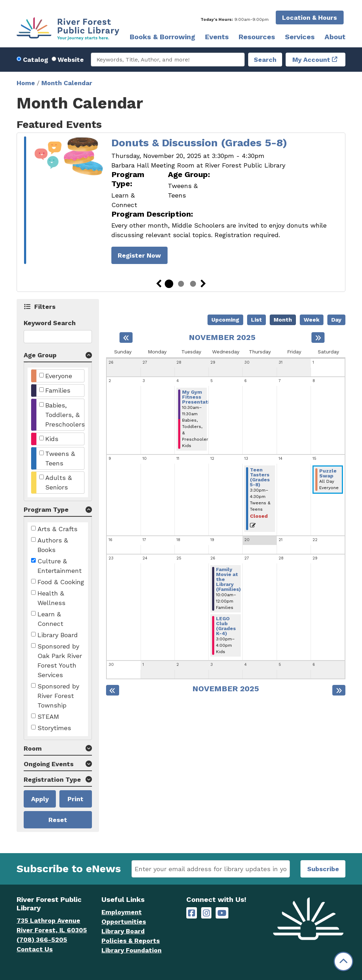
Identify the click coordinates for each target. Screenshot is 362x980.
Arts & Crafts (57, 529)
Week (312, 320)
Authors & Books (53, 545)
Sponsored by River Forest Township (58, 696)
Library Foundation (132, 950)
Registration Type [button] (52, 779)
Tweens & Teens (60, 458)
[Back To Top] (343, 961)
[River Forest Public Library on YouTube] (222, 913)
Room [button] (33, 748)
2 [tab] (181, 284)
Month (283, 320)
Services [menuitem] (300, 37)
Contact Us (35, 949)
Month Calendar (67, 83)
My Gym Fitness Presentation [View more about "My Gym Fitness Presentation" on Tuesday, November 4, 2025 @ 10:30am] (199, 397)
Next (203, 284)
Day (336, 320)
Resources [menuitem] (257, 37)
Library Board (58, 635)
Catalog (36, 60)
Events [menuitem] (217, 37)
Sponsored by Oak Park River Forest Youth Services (60, 661)
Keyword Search (50, 323)
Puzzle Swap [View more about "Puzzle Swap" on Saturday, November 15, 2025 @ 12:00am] (328, 473)
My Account (311, 60)
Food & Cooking (61, 582)
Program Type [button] (46, 509)
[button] (235, 19)
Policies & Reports (131, 941)
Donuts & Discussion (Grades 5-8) (199, 143)
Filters (45, 306)
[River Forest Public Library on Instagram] (206, 913)
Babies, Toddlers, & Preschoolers (65, 415)
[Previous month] (126, 338)
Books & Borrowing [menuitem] (162, 37)
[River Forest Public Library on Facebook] (192, 913)
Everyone (59, 376)
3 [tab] (193, 284)
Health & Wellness (51, 598)
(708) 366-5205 (42, 940)
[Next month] (318, 338)
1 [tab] (169, 284)
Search (265, 60)
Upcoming (225, 320)
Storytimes (54, 728)
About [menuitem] (335, 37)
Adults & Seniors (59, 482)
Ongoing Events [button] (49, 764)
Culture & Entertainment (60, 566)
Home (26, 83)
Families (58, 390)
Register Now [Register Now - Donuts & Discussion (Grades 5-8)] (139, 255)
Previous (159, 284)
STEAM (48, 717)
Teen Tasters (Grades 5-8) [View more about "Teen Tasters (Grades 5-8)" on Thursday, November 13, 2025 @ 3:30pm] (260, 477)
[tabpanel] (181, 201)
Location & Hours (310, 17)
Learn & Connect (50, 619)
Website (71, 60)
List (256, 320)
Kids (52, 439)
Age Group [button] (40, 355)
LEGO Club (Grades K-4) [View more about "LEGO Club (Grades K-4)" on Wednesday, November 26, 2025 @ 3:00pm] (226, 626)
